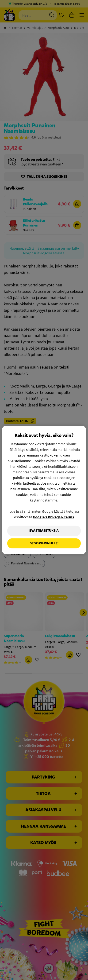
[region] (44, 490)
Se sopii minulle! (44, 543)
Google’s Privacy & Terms (53, 517)
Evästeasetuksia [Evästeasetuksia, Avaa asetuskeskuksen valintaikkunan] (44, 531)
